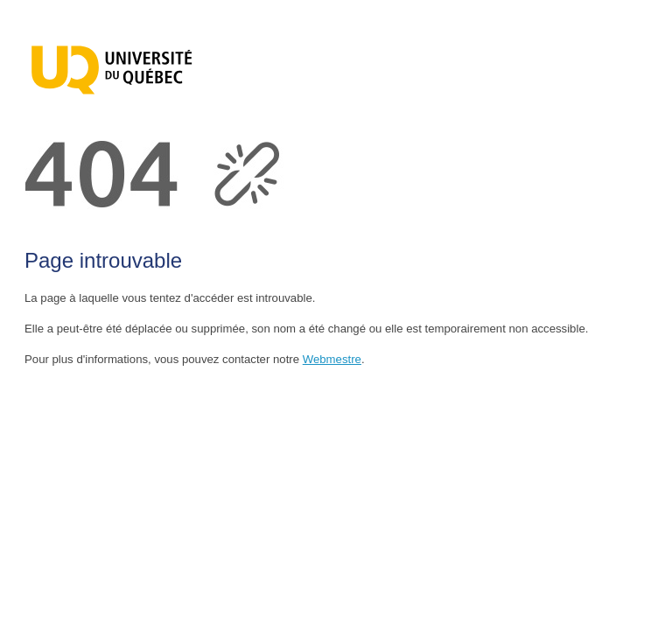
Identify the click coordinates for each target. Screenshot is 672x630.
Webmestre (332, 359)
